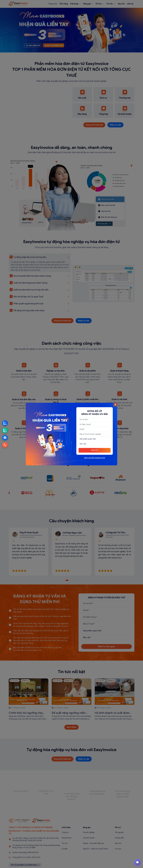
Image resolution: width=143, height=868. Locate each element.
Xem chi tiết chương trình (95, 458)
